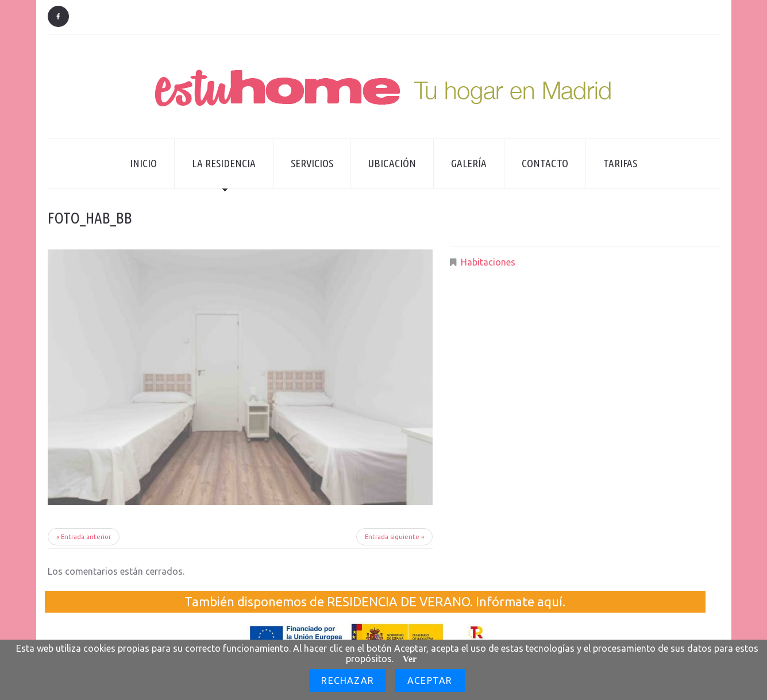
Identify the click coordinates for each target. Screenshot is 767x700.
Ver (410, 659)
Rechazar (348, 680)
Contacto (545, 163)
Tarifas (620, 163)
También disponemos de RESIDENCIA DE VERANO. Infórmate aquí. (375, 601)
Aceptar (430, 680)
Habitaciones (488, 262)
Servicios (312, 163)
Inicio (143, 163)
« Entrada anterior (84, 537)
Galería (469, 163)
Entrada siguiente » (394, 537)
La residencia (215, 172)
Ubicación (392, 163)
